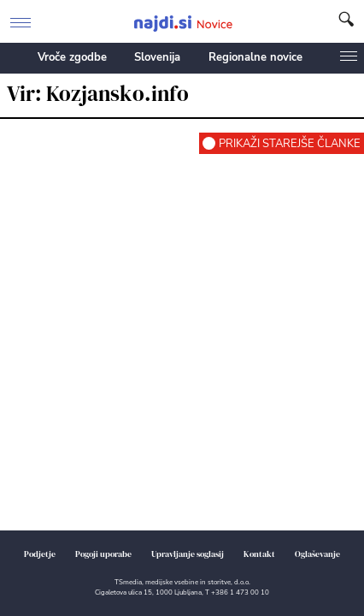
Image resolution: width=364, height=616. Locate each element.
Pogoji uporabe (103, 554)
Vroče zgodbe (72, 57)
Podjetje (40, 554)
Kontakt (259, 554)
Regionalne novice (255, 57)
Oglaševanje (317, 554)
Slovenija (157, 57)
